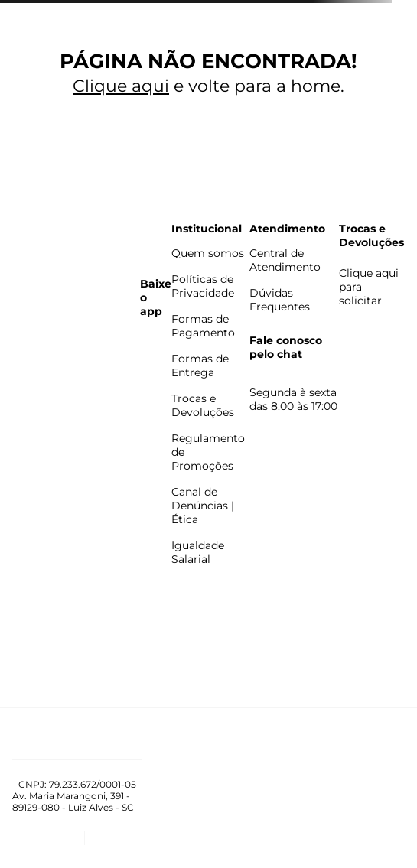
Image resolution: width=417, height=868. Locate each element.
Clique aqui (121, 86)
